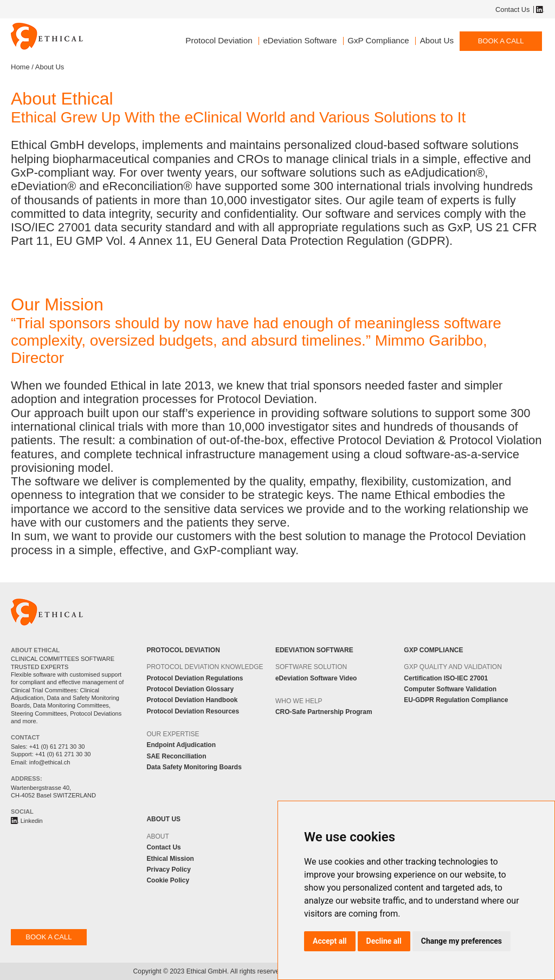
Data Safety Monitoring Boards (194, 767)
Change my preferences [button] (462, 941)
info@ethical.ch (50, 762)
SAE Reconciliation (176, 756)
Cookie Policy (168, 880)
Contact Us (512, 9)
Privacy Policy (168, 869)
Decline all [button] (384, 941)
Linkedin (539, 9)
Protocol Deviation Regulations (195, 678)
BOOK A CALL (501, 41)
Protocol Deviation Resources (193, 711)
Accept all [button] (330, 941)
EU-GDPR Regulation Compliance (456, 700)
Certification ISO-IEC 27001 (446, 678)
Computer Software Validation (450, 689)
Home (20, 67)
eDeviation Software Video (316, 678)
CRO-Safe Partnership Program (324, 712)
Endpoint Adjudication (181, 745)
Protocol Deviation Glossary (190, 689)
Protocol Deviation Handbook (192, 700)
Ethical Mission (170, 859)
